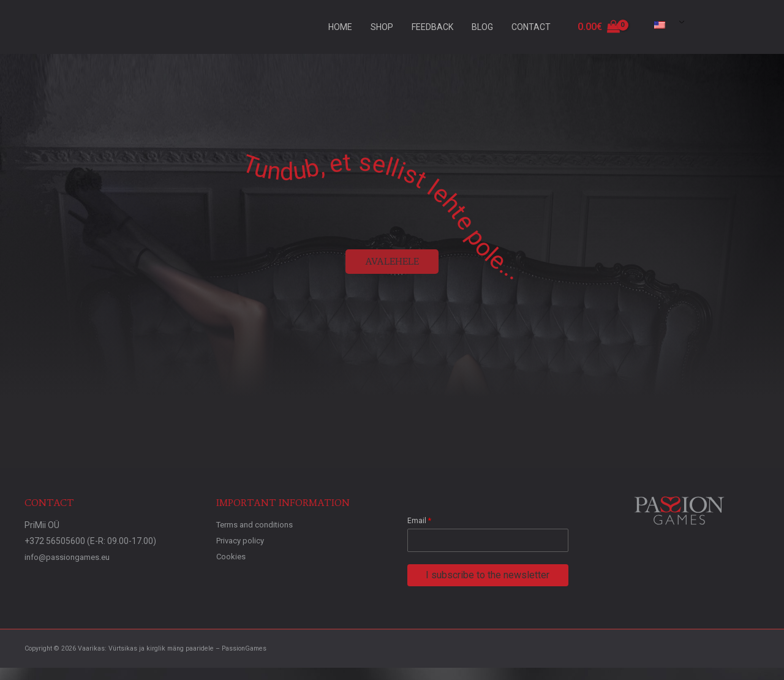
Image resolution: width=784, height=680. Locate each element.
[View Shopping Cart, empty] (598, 27)
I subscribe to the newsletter (488, 575)
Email (419, 521)
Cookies (232, 557)
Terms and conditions (258, 525)
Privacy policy (242, 541)
